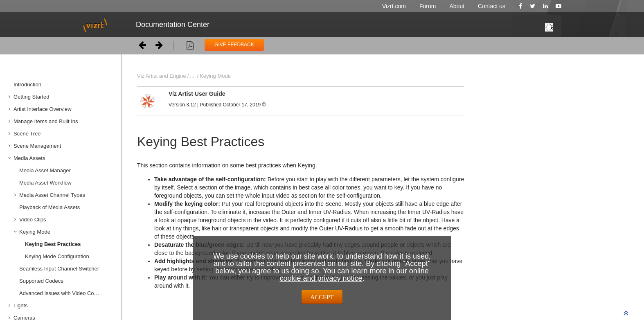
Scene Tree (27, 134)
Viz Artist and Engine (162, 76)
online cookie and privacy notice (354, 275)
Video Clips (33, 220)
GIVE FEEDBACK (234, 45)
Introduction (27, 85)
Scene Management (37, 146)
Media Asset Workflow (45, 183)
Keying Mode (35, 232)
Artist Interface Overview (43, 109)
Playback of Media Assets (50, 207)
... (192, 76)
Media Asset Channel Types (52, 195)
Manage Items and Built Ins (46, 121)
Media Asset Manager (45, 170)
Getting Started (31, 97)
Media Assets (29, 158)
